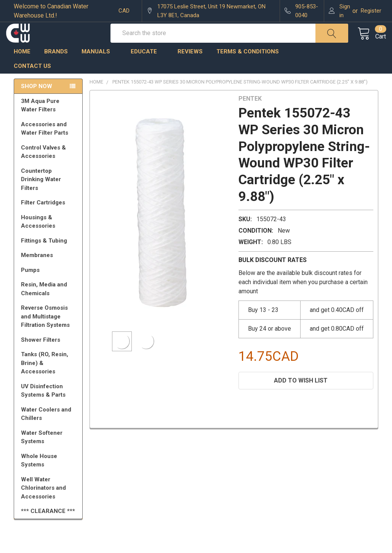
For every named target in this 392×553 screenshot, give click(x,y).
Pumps (50, 286)
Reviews (190, 67)
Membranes (50, 271)
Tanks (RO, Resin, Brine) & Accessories (50, 379)
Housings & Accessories (50, 237)
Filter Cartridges (50, 218)
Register (371, 11)
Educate (147, 67)
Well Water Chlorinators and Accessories (43, 504)
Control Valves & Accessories (50, 168)
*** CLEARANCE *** (48, 527)
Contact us (32, 82)
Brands (56, 67)
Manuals (99, 67)
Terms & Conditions (251, 67)
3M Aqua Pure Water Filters (50, 121)
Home (22, 67)
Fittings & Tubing (50, 256)
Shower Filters (50, 355)
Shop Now (37, 101)
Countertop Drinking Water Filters (41, 195)
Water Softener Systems (50, 453)
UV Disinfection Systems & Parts (50, 406)
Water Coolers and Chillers (50, 430)
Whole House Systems (50, 476)
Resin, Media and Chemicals (50, 305)
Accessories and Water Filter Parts (50, 144)
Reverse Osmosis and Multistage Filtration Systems (50, 332)
